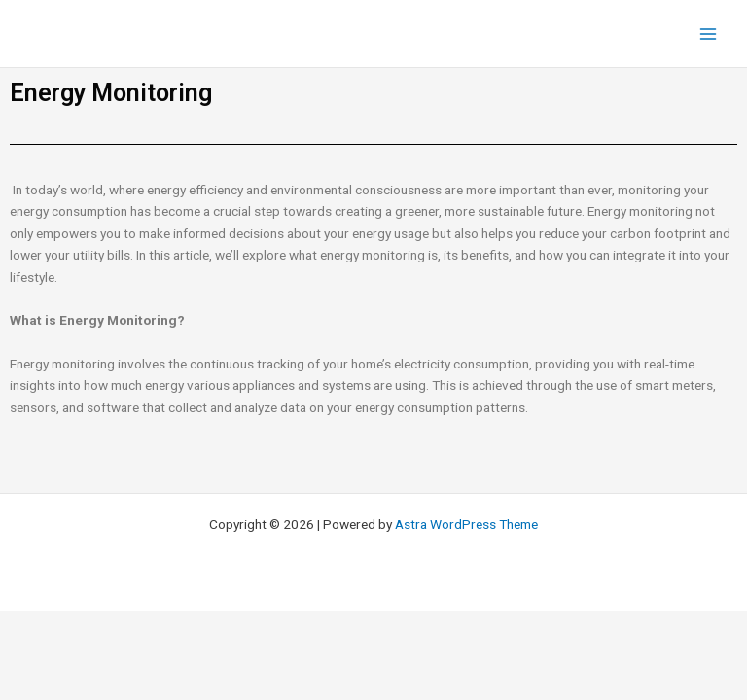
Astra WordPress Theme (466, 524)
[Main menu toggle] (709, 34)
